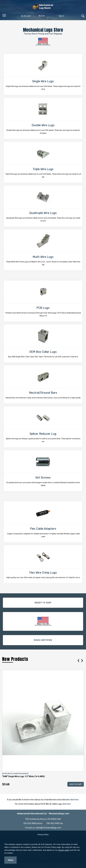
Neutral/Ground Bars (43, 393)
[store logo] (43, 7)
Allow (10, 860)
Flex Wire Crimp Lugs (43, 573)
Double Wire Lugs (43, 125)
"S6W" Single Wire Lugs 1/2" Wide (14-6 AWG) (23, 776)
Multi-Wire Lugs (43, 257)
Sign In (62, 16)
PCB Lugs (43, 308)
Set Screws (43, 478)
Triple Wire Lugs (43, 169)
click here (74, 800)
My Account (26, 16)
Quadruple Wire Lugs (43, 213)
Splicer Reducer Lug (43, 434)
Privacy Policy (43, 835)
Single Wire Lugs (43, 81)
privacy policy (64, 850)
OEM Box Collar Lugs (43, 352)
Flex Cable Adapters (43, 529)
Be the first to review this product (15, 774)
